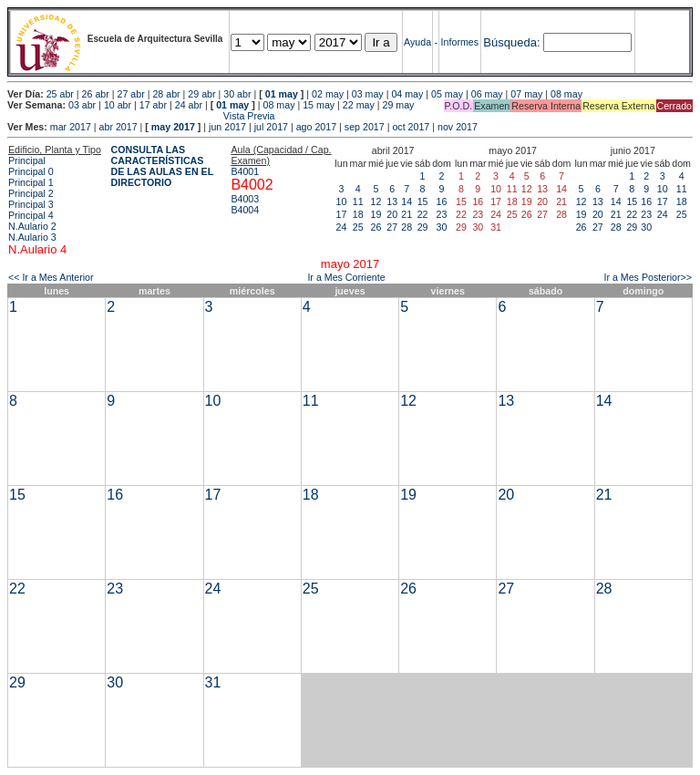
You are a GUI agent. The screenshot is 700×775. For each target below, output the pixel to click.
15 (423, 201)
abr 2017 (118, 127)
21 (407, 214)
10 (342, 201)
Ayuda (417, 42)
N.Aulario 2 (32, 226)
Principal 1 (31, 182)
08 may (566, 94)
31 (213, 682)
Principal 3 (31, 204)
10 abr (118, 105)
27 (392, 227)
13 (392, 201)
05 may (447, 94)
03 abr (82, 105)
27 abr (131, 94)
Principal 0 (31, 171)
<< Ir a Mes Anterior (51, 277)
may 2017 (173, 127)
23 (442, 214)
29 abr (201, 94)
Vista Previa (141, 116)
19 (376, 214)
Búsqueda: (511, 42)
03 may (368, 94)
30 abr (237, 94)
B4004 (245, 210)
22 (423, 214)
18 (358, 214)
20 (392, 214)
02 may (328, 94)
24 (342, 227)
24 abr (189, 105)
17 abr (153, 105)
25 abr (60, 94)
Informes (460, 42)
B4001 (245, 171)
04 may (407, 94)
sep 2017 (365, 127)
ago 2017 (316, 127)
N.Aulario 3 (32, 237)
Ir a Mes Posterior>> (648, 277)
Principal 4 (31, 215)
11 (358, 201)
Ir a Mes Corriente (346, 277)
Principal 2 (31, 193)
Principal (27, 160)
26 (376, 227)
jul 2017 (271, 127)
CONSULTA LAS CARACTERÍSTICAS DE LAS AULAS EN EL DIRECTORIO (163, 166)
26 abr (96, 94)
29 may (399, 105)
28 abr (166, 94)
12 (376, 201)
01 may (282, 94)
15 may (319, 105)
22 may (359, 105)
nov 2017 (458, 127)
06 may (487, 94)
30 (442, 227)
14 (407, 201)
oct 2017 (411, 127)
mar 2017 (71, 127)
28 (407, 227)
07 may (526, 94)
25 (358, 227)
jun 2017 (227, 127)
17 (342, 214)
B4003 (245, 199)
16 (442, 201)
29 (423, 227)
